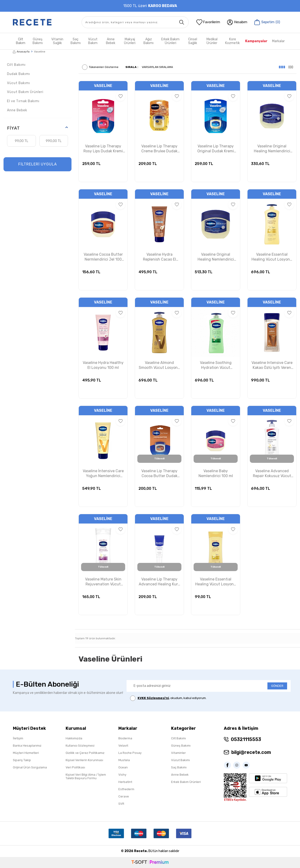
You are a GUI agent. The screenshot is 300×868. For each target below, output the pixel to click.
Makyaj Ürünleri (130, 41)
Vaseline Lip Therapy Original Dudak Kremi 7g (216, 149)
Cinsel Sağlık (193, 41)
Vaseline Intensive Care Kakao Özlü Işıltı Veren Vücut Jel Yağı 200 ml (272, 365)
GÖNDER (277, 686)
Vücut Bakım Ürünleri (25, 92)
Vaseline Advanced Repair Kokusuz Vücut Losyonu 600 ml (272, 474)
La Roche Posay (130, 753)
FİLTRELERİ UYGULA (38, 164)
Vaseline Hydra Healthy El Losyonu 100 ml (103, 365)
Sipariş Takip (22, 760)
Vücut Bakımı (19, 83)
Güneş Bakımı (38, 41)
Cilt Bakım (21, 41)
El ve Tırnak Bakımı (23, 101)
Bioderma (125, 738)
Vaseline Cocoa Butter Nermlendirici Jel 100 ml (103, 257)
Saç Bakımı (76, 41)
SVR (121, 804)
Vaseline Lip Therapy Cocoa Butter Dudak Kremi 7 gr (159, 474)
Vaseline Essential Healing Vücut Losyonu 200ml (216, 582)
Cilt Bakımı (16, 65)
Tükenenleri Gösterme (100, 67)
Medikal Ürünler (212, 41)
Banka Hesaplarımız (27, 746)
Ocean (123, 767)
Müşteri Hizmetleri (26, 753)
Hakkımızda (74, 738)
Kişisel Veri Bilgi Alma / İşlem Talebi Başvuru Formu (86, 776)
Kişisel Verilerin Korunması (84, 760)
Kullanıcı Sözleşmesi (80, 746)
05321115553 (246, 739)
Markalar (278, 41)
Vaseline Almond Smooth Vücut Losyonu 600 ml (159, 365)
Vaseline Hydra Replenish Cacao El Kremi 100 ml (159, 257)
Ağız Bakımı (148, 41)
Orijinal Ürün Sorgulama (30, 767)
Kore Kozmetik (232, 41)
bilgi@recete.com (251, 752)
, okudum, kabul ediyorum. (168, 698)
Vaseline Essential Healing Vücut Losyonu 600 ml (272, 257)
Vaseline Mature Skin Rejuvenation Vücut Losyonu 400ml (103, 582)
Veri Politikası (75, 767)
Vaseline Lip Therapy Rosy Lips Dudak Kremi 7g (103, 149)
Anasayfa (21, 52)
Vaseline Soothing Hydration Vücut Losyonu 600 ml (216, 365)
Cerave (124, 796)
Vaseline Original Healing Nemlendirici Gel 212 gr (272, 149)
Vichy (122, 775)
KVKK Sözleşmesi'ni (153, 698)
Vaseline (103, 86)
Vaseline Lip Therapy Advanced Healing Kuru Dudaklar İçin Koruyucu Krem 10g (159, 582)
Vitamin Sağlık (57, 41)
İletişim (18, 738)
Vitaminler (178, 753)
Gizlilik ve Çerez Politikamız (85, 753)
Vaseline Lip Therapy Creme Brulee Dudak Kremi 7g (159, 149)
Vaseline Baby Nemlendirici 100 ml (216, 473)
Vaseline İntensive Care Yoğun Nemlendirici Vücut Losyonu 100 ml (103, 474)
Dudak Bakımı (19, 74)
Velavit (123, 746)
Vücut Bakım (93, 41)
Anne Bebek (111, 41)
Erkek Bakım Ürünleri (170, 41)
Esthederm (126, 789)
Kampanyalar (256, 41)
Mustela (124, 760)
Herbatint (125, 782)
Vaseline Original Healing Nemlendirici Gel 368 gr (216, 257)
